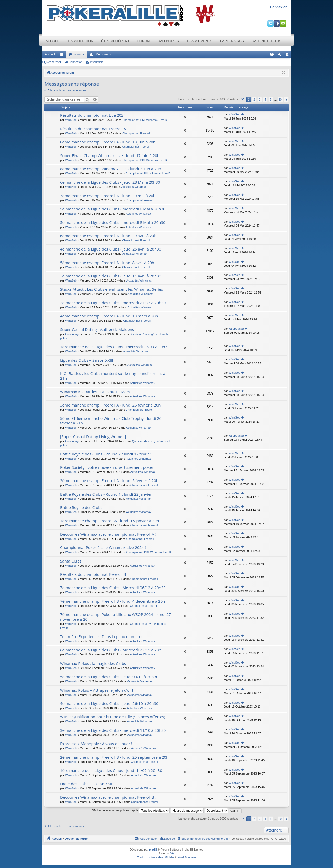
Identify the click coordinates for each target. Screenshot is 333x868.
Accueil (53, 41)
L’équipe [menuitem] (169, 839)
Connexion (279, 7)
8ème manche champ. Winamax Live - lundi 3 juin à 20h (111, 169)
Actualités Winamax (134, 187)
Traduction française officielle (156, 857)
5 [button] (271, 99)
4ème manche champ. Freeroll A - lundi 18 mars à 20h (109, 316)
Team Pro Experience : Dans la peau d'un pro (101, 637)
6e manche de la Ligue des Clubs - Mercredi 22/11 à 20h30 (113, 650)
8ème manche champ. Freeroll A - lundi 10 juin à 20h (108, 142)
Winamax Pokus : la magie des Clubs (93, 663)
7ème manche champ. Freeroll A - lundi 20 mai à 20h (108, 196)
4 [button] (265, 99)
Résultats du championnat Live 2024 (93, 115)
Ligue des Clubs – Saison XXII (86, 784)
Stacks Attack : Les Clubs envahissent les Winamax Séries (111, 289)
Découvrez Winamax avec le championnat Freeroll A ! (108, 534)
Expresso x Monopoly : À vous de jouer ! (96, 744)
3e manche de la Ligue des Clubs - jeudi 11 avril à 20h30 (111, 276)
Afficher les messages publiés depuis (130, 810)
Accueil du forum (62, 73)
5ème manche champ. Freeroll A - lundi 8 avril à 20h (107, 263)
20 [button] (280, 99)
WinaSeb (71, 120)
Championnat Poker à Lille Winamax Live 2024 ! (103, 548)
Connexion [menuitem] (281, 55)
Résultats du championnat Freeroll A (93, 129)
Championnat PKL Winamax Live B (145, 120)
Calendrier (168, 41)
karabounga (73, 334)
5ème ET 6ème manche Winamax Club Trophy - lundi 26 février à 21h (111, 421)
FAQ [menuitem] (274, 55)
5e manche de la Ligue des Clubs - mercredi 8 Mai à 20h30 (113, 209)
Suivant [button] (286, 100)
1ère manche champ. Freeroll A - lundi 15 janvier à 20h (110, 521)
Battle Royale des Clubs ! (82, 507)
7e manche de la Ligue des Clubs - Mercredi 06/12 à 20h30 (113, 588)
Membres (102, 54)
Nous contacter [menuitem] (148, 839)
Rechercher (54, 62)
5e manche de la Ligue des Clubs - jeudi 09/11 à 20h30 (109, 677)
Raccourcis (63, 55)
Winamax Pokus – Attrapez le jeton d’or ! (97, 690)
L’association (81, 41)
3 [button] (260, 99)
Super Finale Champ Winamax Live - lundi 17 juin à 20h (110, 156)
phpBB (153, 850)
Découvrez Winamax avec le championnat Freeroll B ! (108, 797)
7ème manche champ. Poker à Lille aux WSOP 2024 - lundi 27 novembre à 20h (116, 617)
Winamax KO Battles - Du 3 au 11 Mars (95, 392)
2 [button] (254, 99)
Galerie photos (267, 41)
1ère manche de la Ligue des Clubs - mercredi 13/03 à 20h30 (115, 347)
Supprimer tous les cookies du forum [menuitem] (205, 839)
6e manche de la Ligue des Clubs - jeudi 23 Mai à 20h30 (110, 182)
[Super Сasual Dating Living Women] (93, 437)
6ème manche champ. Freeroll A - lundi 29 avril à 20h (108, 236)
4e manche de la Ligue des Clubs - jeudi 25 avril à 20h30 (111, 249)
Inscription (97, 62)
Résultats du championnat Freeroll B (93, 574)
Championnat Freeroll (136, 133)
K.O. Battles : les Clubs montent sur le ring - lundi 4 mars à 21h (113, 376)
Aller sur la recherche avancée (67, 90)
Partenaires (232, 41)
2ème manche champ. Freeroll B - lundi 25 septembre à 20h (114, 757)
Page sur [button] (242, 100)
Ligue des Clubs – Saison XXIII (87, 360)
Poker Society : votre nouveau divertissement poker (107, 467)
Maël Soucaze (187, 857)
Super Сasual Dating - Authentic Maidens (97, 330)
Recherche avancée (95, 99)
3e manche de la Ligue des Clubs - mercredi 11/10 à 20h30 (113, 730)
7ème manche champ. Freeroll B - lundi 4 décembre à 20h (113, 601)
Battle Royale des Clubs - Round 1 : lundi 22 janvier (106, 494)
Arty (172, 853)
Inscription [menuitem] (289, 55)
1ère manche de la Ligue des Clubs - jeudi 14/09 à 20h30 (111, 770)
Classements (200, 41)
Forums (79, 54)
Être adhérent (115, 41)
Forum (144, 41)
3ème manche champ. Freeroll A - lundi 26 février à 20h (110, 405)
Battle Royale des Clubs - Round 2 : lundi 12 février (106, 454)
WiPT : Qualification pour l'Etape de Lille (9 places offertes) (113, 717)
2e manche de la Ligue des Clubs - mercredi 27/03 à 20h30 (113, 303)
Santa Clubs (71, 561)
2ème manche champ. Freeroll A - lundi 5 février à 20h (109, 481)
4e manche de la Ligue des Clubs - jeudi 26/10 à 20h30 (109, 704)
